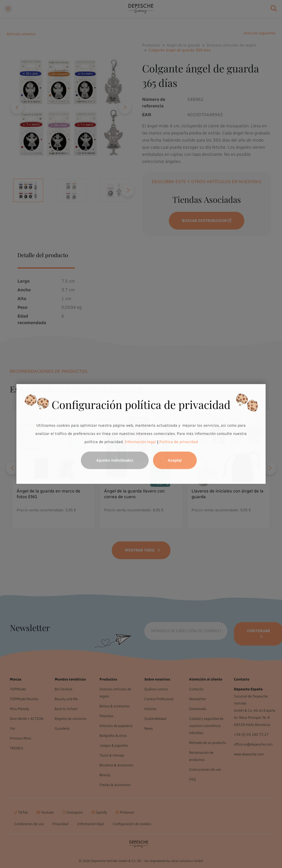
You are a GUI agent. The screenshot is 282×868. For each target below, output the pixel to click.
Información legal (140, 442)
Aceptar (175, 461)
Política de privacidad (179, 442)
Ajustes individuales (115, 461)
